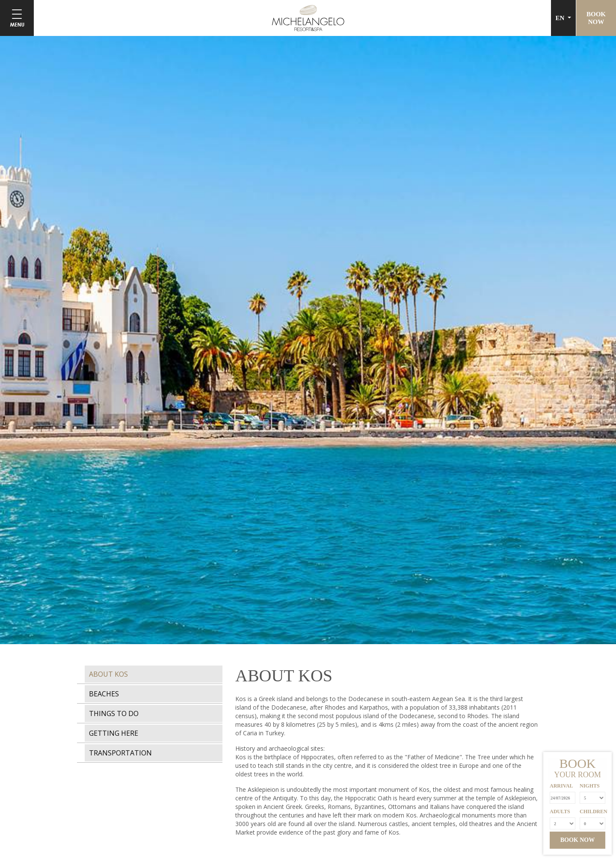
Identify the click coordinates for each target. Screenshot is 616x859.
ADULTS (560, 811)
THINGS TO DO (114, 713)
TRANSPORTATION (120, 753)
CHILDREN (592, 811)
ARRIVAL (561, 786)
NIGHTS (590, 786)
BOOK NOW (578, 840)
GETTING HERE (114, 733)
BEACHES (104, 694)
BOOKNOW (596, 18)
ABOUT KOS (108, 674)
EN (561, 18)
